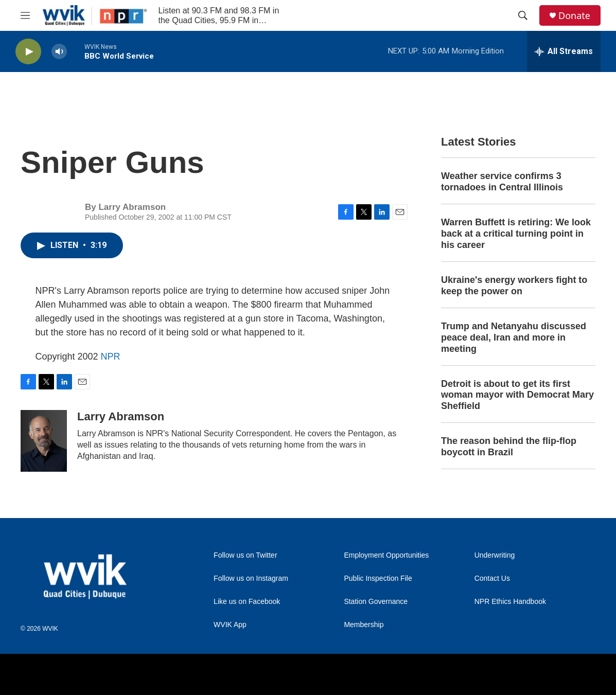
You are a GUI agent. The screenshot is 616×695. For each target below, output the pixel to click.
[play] (28, 52)
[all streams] (564, 51)
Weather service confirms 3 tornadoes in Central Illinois (502, 182)
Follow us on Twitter (245, 555)
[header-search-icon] (523, 15)
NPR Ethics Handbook (510, 602)
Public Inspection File (378, 578)
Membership (364, 625)
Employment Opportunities (386, 555)
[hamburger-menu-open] (25, 15)
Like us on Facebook (247, 602)
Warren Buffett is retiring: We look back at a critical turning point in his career (516, 234)
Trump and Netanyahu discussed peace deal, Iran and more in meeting (514, 337)
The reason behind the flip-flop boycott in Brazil (509, 447)
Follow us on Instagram (251, 578)
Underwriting (495, 555)
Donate (574, 16)
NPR (111, 357)
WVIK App (230, 625)
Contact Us (492, 578)
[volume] (59, 52)
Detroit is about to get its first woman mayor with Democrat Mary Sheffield (517, 395)
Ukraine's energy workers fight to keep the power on (514, 286)
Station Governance (376, 602)
